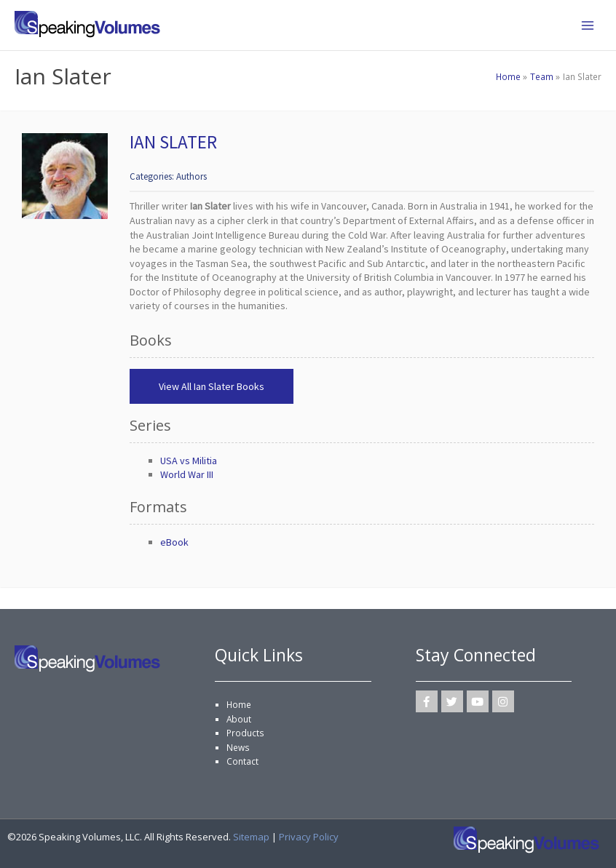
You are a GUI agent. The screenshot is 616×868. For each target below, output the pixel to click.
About (239, 719)
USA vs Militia (189, 461)
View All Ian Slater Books (212, 386)
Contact (242, 761)
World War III (187, 474)
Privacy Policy (309, 837)
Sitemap (251, 837)
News (238, 747)
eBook (174, 542)
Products (245, 733)
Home (239, 704)
